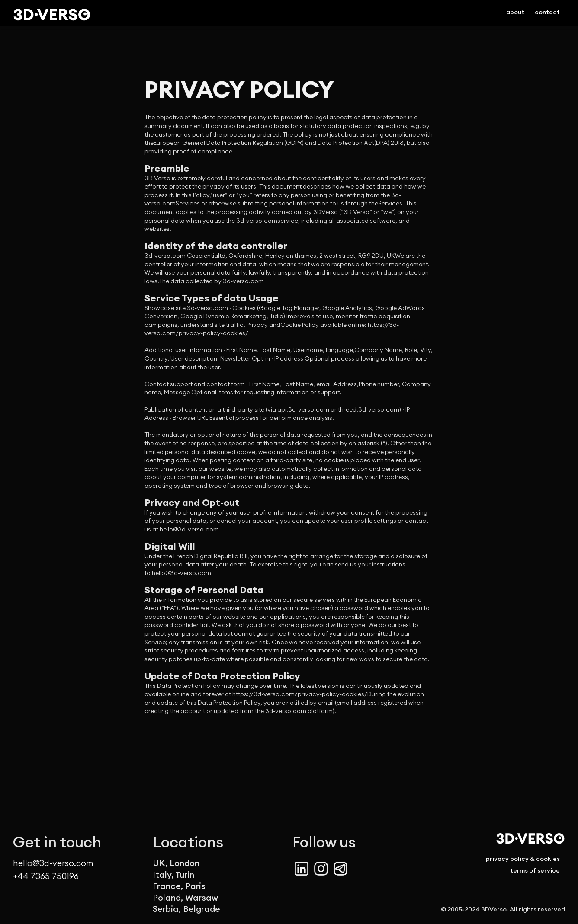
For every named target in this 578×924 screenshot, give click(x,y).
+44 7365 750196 (46, 875)
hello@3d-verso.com (53, 863)
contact (547, 12)
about (515, 12)
